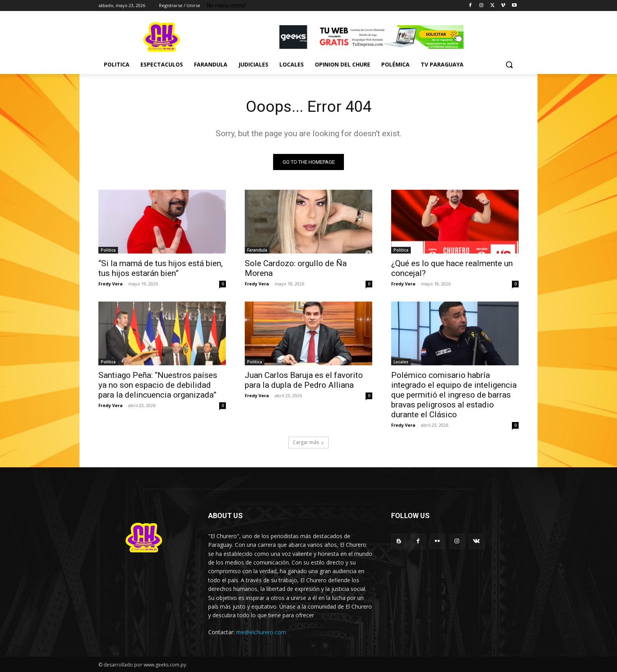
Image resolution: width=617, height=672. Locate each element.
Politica (108, 250)
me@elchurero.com (261, 632)
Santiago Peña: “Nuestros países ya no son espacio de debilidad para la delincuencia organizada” (158, 385)
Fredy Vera (111, 284)
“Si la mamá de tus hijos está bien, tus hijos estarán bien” (161, 268)
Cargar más (308, 442)
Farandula (257, 250)
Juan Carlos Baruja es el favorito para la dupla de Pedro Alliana (304, 380)
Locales (401, 362)
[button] (509, 65)
